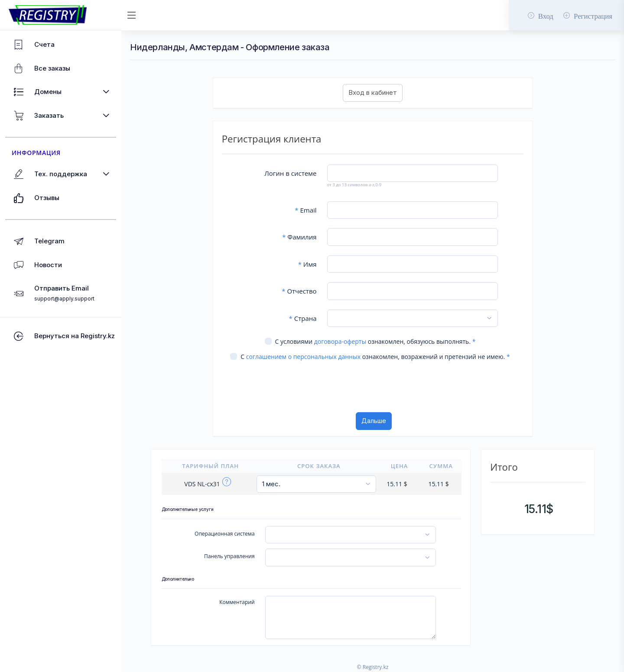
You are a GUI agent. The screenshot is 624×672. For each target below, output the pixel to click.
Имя (307, 264)
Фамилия (299, 237)
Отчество (299, 291)
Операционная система (224, 534)
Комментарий (237, 602)
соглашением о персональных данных (303, 357)
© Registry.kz (373, 667)
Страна (303, 318)
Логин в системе (290, 173)
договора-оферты (340, 341)
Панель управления (229, 556)
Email (305, 210)
